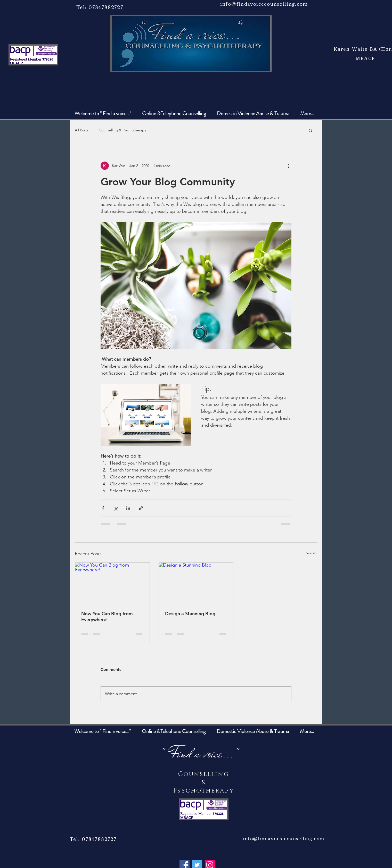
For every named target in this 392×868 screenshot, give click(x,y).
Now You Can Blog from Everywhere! (107, 617)
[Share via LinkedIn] (128, 508)
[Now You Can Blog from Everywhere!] (112, 584)
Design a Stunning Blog (190, 614)
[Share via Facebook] (103, 508)
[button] (311, 130)
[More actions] (288, 166)
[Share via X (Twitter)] (116, 508)
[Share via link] (141, 508)
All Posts (82, 130)
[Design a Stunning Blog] (196, 584)
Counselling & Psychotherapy (122, 130)
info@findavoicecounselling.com (264, 4)
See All (312, 553)
